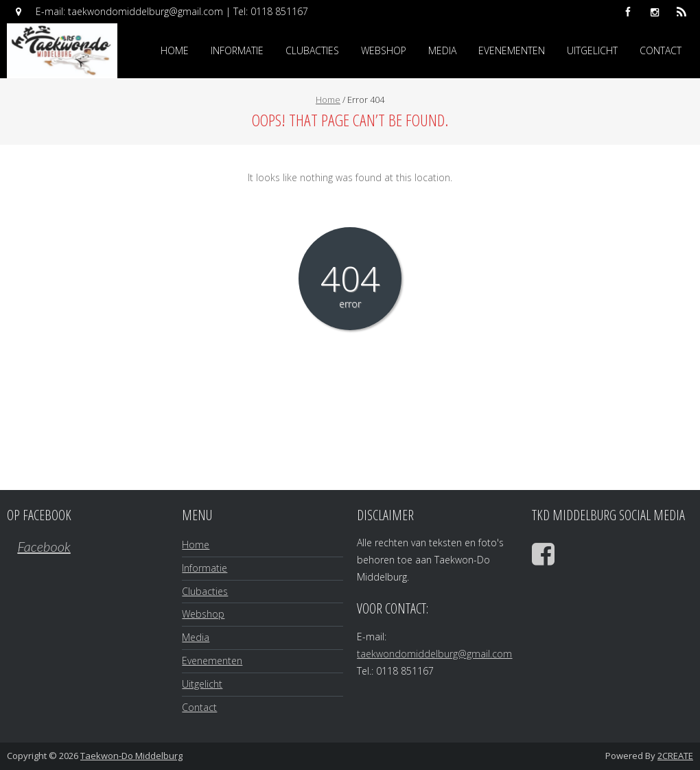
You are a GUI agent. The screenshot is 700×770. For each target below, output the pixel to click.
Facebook (44, 546)
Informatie (237, 50)
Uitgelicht (592, 50)
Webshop (384, 50)
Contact (661, 50)
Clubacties (312, 50)
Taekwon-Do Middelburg (131, 756)
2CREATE (675, 756)
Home (175, 50)
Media (442, 50)
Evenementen (512, 50)
